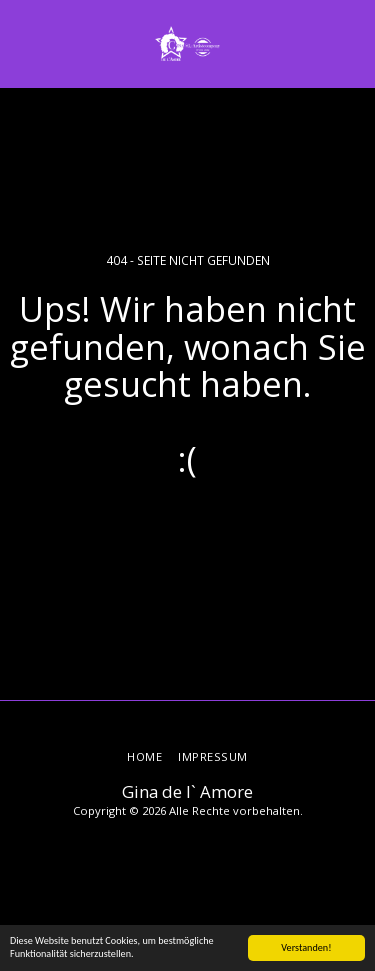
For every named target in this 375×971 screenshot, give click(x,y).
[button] (22, 42)
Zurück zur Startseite (187, 529)
